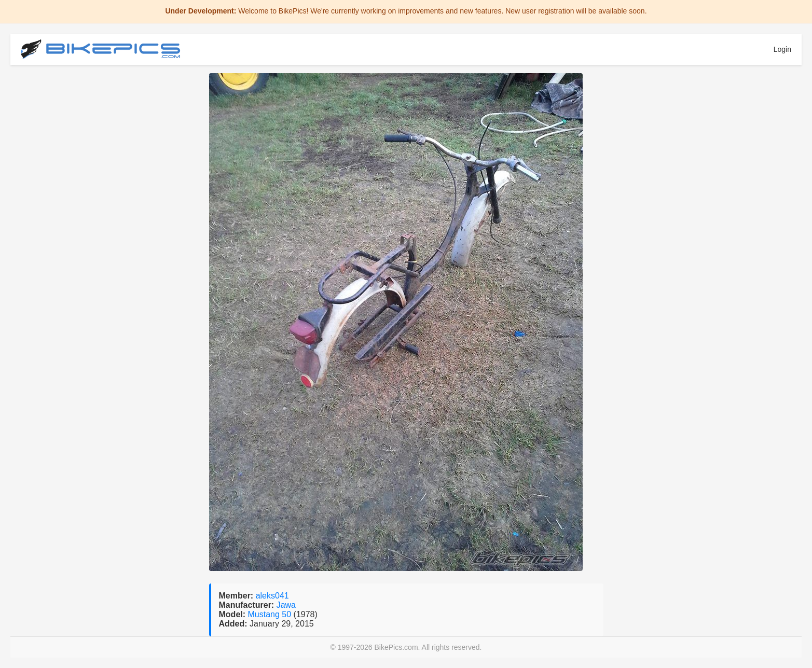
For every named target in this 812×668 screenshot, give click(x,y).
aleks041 (272, 596)
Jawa (286, 605)
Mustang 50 (271, 614)
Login (782, 49)
